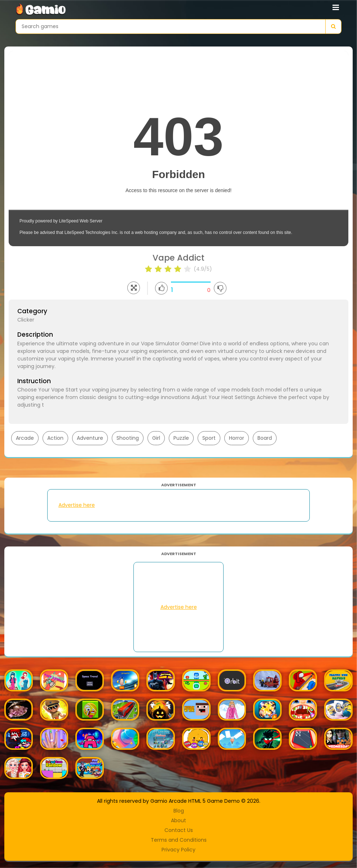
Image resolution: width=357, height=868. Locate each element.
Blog (179, 811)
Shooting (128, 438)
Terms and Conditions (179, 840)
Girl (156, 438)
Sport (209, 438)
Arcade (25, 438)
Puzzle (181, 438)
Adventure (90, 438)
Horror (237, 438)
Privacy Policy (178, 850)
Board (265, 438)
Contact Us (179, 830)
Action (55, 438)
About (178, 820)
